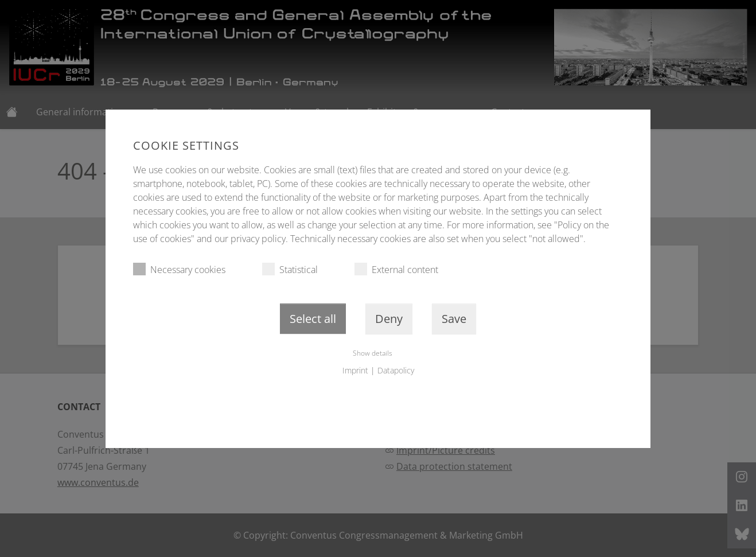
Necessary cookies (179, 269)
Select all (313, 319)
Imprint (355, 370)
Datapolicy (396, 370)
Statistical (290, 269)
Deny (389, 319)
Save (454, 319)
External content (396, 269)
